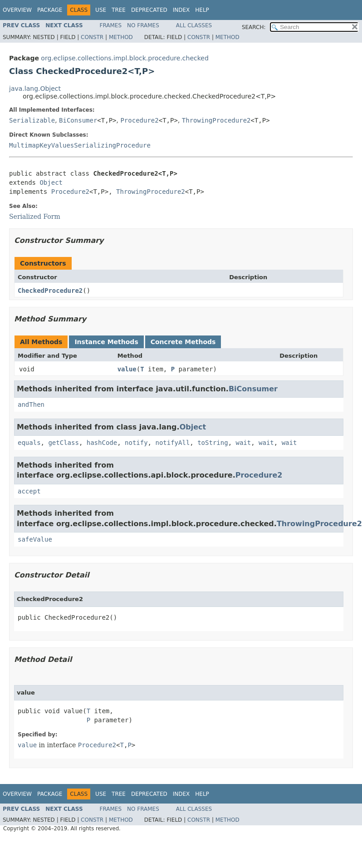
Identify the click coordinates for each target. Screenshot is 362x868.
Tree (119, 10)
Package (50, 10)
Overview (17, 10)
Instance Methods (106, 342)
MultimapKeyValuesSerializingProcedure (80, 145)
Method (121, 37)
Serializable (32, 120)
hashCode (102, 443)
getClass (63, 443)
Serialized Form (35, 217)
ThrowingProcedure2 (216, 120)
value (127, 369)
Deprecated (149, 10)
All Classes (194, 25)
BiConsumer (78, 120)
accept (29, 491)
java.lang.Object (35, 89)
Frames (111, 25)
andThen (31, 404)
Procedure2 (139, 120)
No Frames (143, 25)
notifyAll (172, 443)
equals (29, 443)
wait (243, 443)
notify (136, 443)
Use (101, 10)
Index (181, 10)
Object (51, 182)
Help (202, 10)
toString (213, 443)
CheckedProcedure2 (50, 291)
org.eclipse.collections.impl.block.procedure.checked (125, 58)
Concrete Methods (183, 342)
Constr (92, 37)
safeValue (35, 539)
